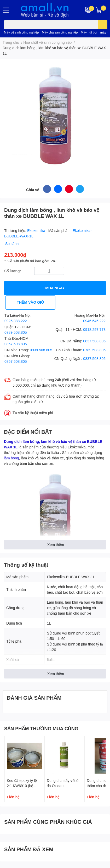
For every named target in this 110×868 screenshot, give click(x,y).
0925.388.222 (16, 321)
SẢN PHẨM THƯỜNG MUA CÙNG (41, 728)
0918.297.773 (94, 329)
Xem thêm (56, 545)
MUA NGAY (55, 288)
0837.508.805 (94, 341)
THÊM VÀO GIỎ (30, 302)
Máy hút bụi (89, 32)
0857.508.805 (16, 344)
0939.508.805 (41, 350)
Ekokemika (37, 230)
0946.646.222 (94, 321)
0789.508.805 (16, 332)
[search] (103, 25)
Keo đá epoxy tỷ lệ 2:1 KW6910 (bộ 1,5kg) (22, 786)
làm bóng (11, 458)
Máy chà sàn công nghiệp (60, 32)
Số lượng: (13, 271)
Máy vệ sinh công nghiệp (21, 32)
